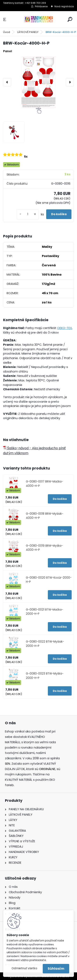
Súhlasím (56, 969)
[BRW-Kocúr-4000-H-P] (38, 82)
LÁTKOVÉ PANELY (28, 32)
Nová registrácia (64, 6)
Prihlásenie (41, 6)
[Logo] (39, 19)
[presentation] (7, 82)
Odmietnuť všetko (24, 968)
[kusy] (28, 214)
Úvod (7, 32)
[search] (70, 19)
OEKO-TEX (64, 328)
